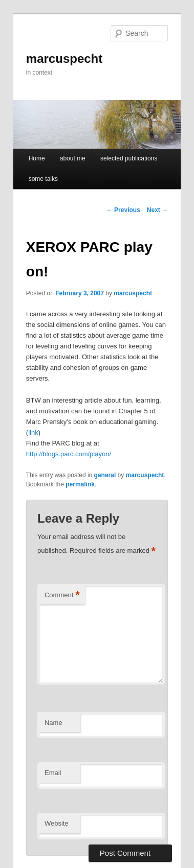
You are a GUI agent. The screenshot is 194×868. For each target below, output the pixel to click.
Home (37, 158)
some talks (43, 179)
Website (57, 823)
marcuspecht (64, 58)
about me (73, 158)
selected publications (129, 158)
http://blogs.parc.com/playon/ (69, 454)
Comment (62, 595)
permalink (80, 484)
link (33, 432)
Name (53, 723)
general (105, 475)
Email (53, 773)
